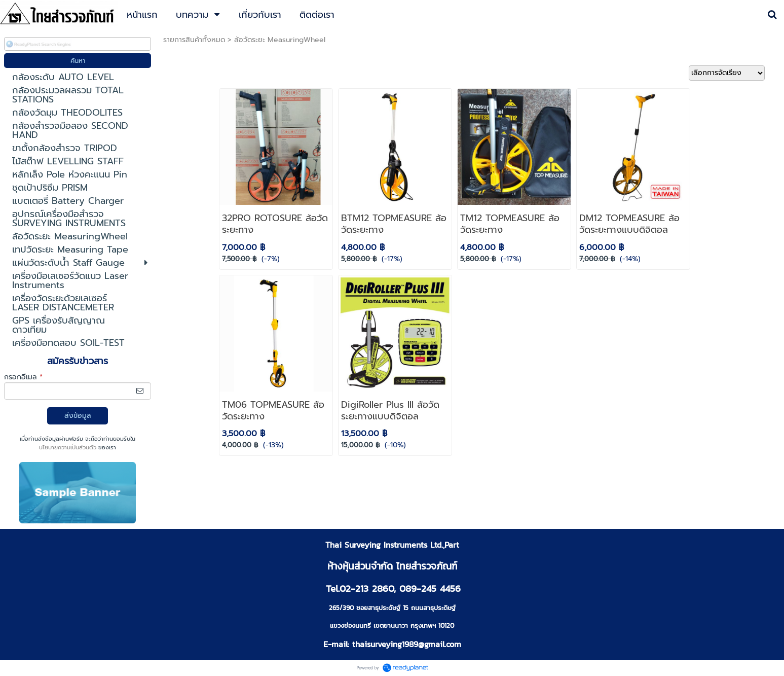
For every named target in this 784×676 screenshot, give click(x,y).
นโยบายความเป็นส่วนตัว (68, 448)
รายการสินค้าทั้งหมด (194, 40)
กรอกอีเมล (23, 377)
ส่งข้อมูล (78, 416)
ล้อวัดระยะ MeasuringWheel (280, 40)
